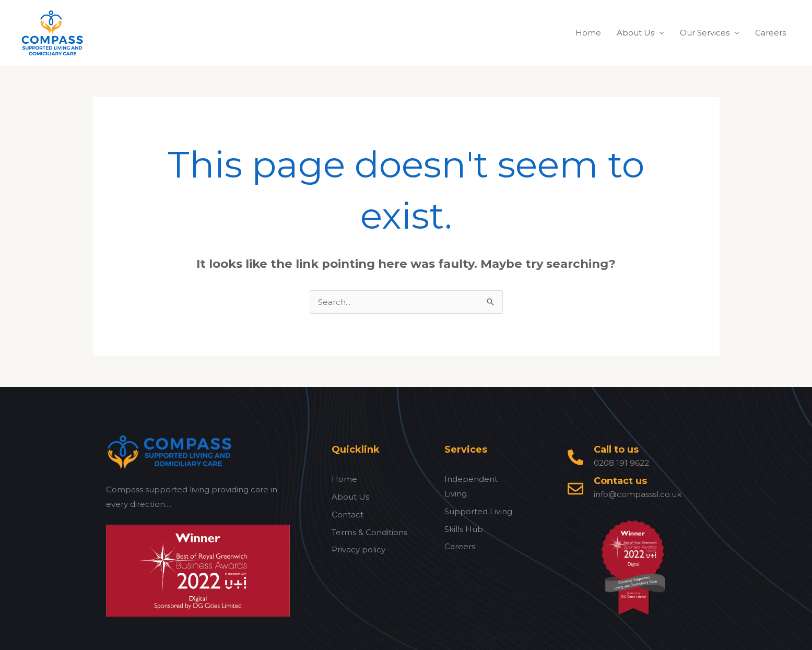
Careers (770, 33)
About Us (636, 33)
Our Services (705, 33)
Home (588, 33)
